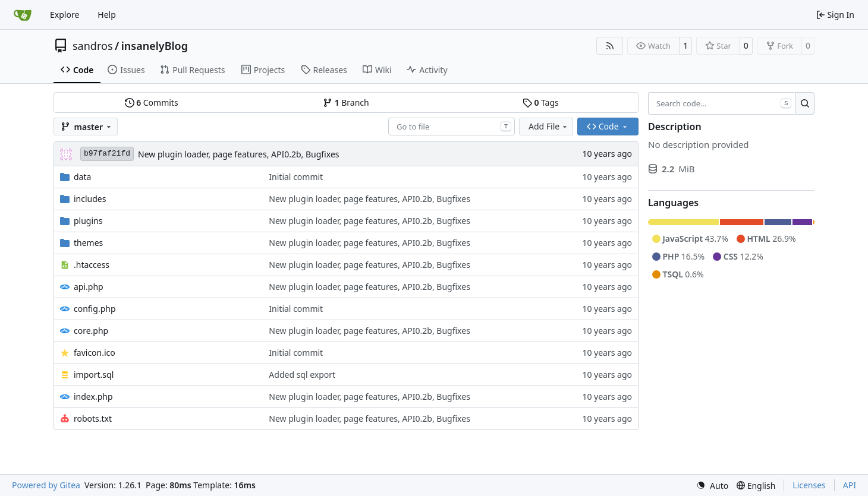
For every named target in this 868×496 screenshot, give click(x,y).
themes (88, 243)
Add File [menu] (549, 126)
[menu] (712, 486)
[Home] (23, 15)
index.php (93, 397)
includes (90, 199)
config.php (95, 309)
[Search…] (805, 103)
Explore (65, 15)
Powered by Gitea (46, 485)
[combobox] (452, 127)
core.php (91, 331)
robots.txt (93, 418)
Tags (541, 102)
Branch (346, 102)
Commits (152, 102)
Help (107, 15)
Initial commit (296, 177)
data (82, 177)
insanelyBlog (155, 46)
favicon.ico (95, 353)
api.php (89, 287)
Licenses (809, 485)
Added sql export (302, 375)
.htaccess (92, 265)
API (850, 485)
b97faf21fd (107, 154)
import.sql (94, 375)
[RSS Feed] (610, 46)
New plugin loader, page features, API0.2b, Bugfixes (239, 154)
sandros (93, 46)
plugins (88, 221)
